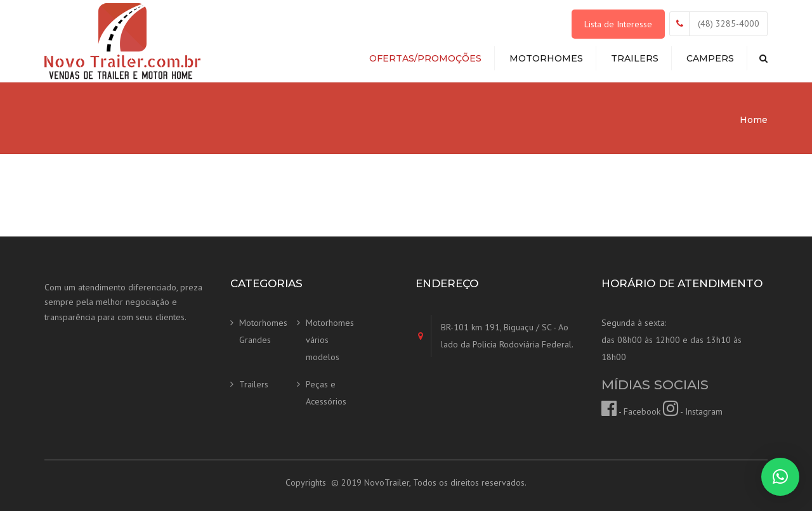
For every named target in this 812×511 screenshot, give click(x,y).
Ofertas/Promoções (425, 58)
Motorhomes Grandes (263, 331)
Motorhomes (546, 58)
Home (754, 120)
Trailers (635, 58)
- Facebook (631, 411)
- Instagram (693, 411)
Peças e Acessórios (326, 393)
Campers (710, 58)
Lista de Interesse (618, 24)
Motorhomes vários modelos (330, 340)
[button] (780, 477)
